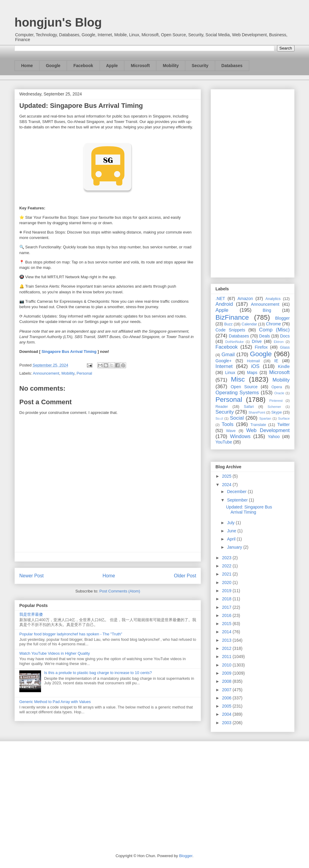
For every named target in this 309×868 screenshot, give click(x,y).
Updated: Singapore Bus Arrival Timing (249, 510)
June (232, 531)
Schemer (274, 407)
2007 (227, 690)
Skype (277, 412)
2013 (227, 640)
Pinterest (276, 401)
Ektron (279, 342)
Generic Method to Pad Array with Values (55, 702)
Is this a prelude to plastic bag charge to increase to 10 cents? (98, 673)
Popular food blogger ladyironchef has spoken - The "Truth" (71, 634)
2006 (227, 698)
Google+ (223, 361)
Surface (284, 418)
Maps (252, 373)
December (237, 492)
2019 (227, 591)
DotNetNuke (234, 342)
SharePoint (257, 412)
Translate (258, 425)
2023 (227, 558)
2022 (227, 566)
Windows (240, 436)
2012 (227, 648)
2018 (227, 599)
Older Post (185, 576)
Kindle (284, 366)
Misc (238, 379)
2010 (227, 665)
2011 (227, 657)
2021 (227, 574)
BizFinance (232, 317)
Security (200, 66)
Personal (84, 373)
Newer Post (32, 576)
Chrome (273, 324)
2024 (227, 485)
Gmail (228, 355)
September (238, 500)
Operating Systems (237, 393)
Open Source (244, 387)
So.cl (219, 418)
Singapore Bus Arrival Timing (69, 352)
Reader (222, 407)
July (231, 523)
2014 (227, 632)
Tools (228, 424)
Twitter (284, 424)
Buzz (228, 324)
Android (224, 304)
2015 (227, 624)
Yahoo (274, 437)
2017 (227, 607)
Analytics (273, 299)
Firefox (261, 347)
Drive (257, 341)
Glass (285, 347)
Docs (285, 336)
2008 (227, 681)
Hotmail (253, 361)
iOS (255, 366)
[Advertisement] (253, 182)
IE (276, 361)
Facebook (83, 66)
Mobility (171, 66)
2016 (227, 615)
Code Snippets (230, 330)
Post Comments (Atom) (120, 591)
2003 (227, 723)
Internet (224, 366)
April (232, 539)
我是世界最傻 (31, 614)
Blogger (282, 318)
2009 (227, 673)
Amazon (245, 298)
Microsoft (140, 66)
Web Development (268, 430)
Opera (277, 387)
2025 (227, 476)
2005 (227, 706)
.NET (220, 298)
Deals (265, 336)
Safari (249, 407)
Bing (267, 310)
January (235, 547)
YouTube (224, 442)
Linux (230, 373)
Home (27, 66)
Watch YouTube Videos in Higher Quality (55, 653)
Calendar (249, 324)
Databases (232, 66)
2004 (227, 714)
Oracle (279, 393)
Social (237, 418)
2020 (227, 582)
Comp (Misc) (274, 330)
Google (53, 66)
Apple (112, 66)
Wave (231, 431)
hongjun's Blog (58, 22)
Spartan (265, 418)
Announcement (46, 373)
